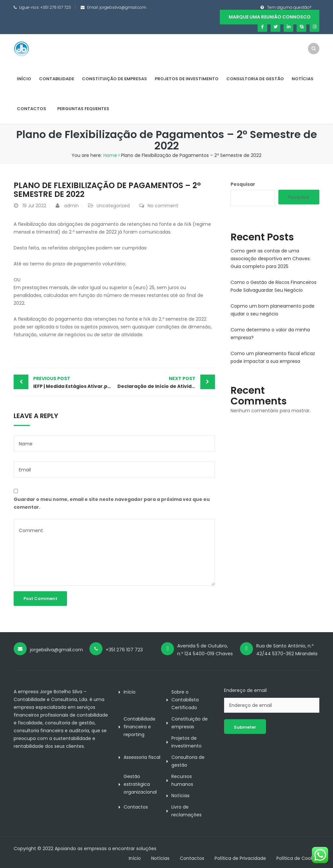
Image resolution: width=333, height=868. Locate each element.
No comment (163, 206)
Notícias (303, 79)
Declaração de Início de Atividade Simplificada (166, 382)
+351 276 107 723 (56, 7)
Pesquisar (243, 184)
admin (71, 206)
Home (110, 155)
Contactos (32, 109)
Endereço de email (245, 690)
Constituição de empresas (114, 79)
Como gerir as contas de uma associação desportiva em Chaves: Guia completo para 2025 (271, 259)
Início (24, 79)
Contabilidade (57, 79)
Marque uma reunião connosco (270, 17)
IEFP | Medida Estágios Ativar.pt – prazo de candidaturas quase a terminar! (74, 382)
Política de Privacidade (240, 858)
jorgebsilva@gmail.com (123, 7)
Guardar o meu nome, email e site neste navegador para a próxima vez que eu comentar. (112, 503)
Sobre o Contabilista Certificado (185, 700)
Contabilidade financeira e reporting (140, 727)
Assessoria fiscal (142, 757)
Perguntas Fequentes (83, 109)
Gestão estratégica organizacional (140, 784)
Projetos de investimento (187, 79)
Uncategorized (113, 206)
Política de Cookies (298, 858)
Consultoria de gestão (255, 79)
